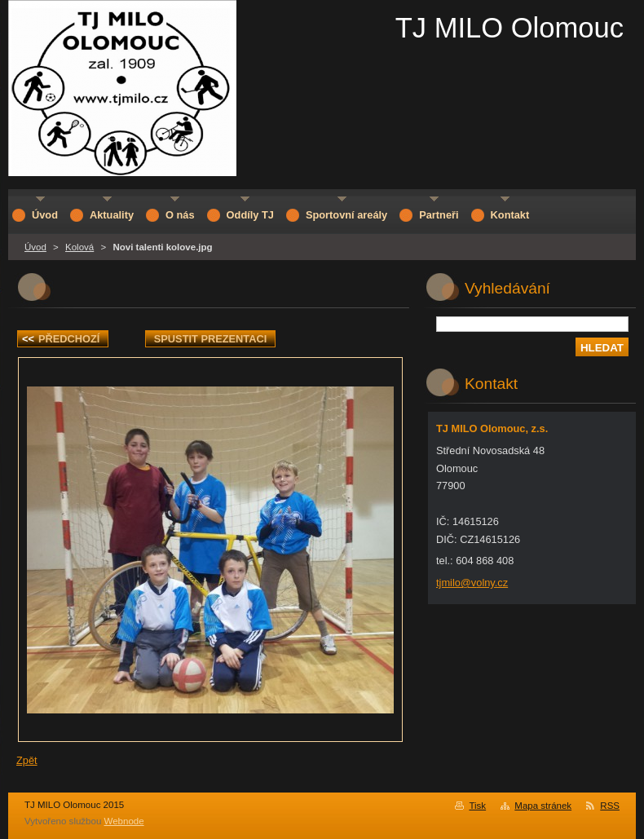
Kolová (79, 247)
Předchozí (61, 339)
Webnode (124, 821)
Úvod (35, 247)
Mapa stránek (543, 806)
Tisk (477, 806)
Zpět (27, 760)
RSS (610, 806)
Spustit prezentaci (210, 339)
